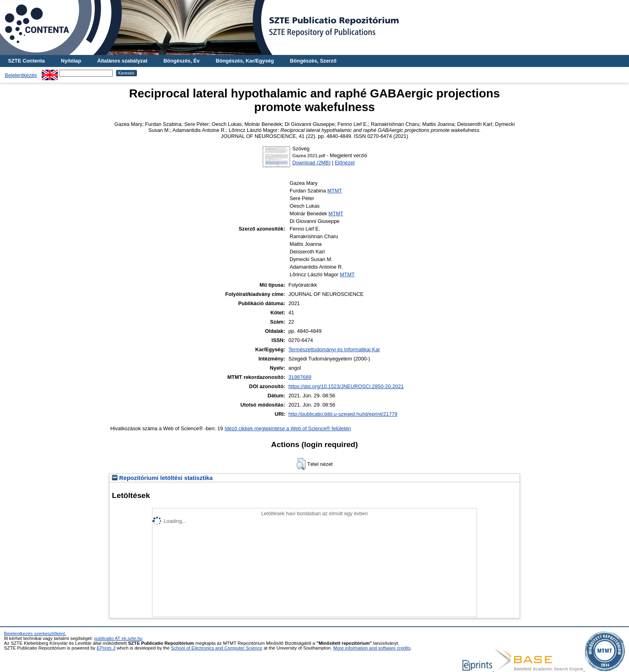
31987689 (300, 377)
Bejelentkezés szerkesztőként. (35, 634)
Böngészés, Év (181, 61)
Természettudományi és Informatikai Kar (334, 349)
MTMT (335, 191)
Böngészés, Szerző (313, 61)
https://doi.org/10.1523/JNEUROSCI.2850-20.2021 (346, 386)
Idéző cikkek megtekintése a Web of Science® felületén (288, 428)
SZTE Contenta (26, 61)
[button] (301, 464)
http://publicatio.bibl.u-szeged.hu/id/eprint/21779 (343, 414)
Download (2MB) (311, 163)
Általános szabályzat (122, 61)
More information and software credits (372, 648)
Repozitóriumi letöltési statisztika (162, 478)
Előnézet (345, 163)
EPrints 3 (106, 648)
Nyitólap (71, 61)
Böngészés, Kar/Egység (245, 61)
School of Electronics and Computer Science (217, 648)
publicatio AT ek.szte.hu (119, 638)
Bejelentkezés (21, 75)
